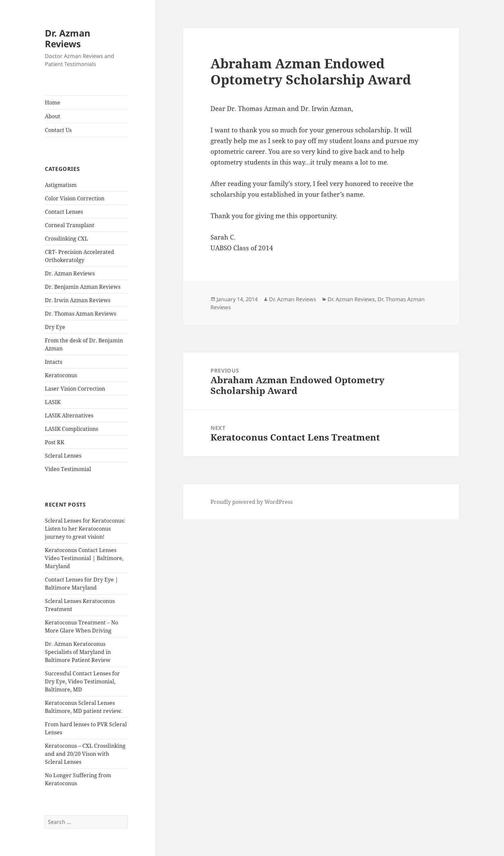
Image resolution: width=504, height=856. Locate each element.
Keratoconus (61, 375)
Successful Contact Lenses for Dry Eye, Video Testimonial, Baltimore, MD (82, 681)
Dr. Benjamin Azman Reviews (83, 287)
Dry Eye (55, 327)
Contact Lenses (64, 212)
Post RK (55, 442)
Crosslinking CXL (66, 239)
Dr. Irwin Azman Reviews (78, 300)
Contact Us (58, 130)
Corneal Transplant (70, 225)
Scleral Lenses (63, 456)
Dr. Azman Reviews (68, 38)
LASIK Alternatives (69, 415)
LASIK (53, 402)
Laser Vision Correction (75, 389)
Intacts (54, 362)
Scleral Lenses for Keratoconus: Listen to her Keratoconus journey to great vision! (85, 529)
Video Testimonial (68, 469)
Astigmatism (61, 185)
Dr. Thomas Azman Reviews (80, 314)
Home (53, 103)
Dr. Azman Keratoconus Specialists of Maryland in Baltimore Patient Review (78, 652)
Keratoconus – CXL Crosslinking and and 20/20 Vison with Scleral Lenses (85, 754)
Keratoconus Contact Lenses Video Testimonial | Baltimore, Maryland (84, 558)
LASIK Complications (71, 429)
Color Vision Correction (75, 198)
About (53, 116)
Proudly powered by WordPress (251, 502)
